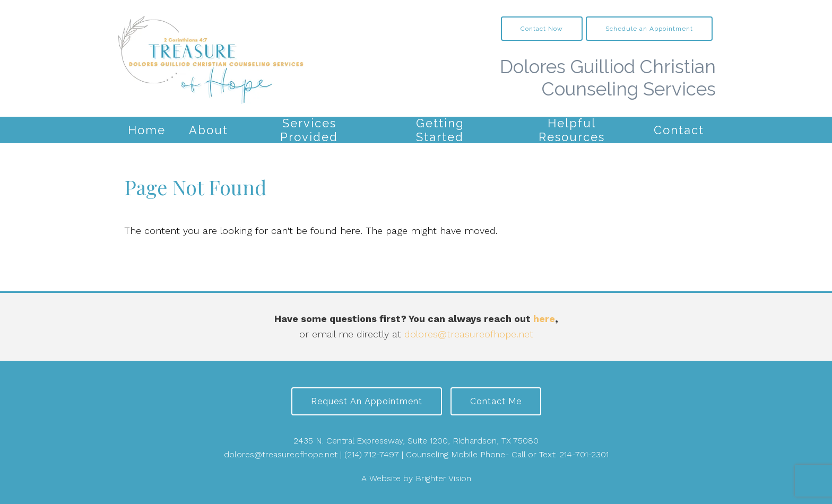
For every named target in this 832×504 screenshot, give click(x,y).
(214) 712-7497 (372, 454)
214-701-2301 (584, 454)
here (544, 319)
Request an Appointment (367, 401)
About (209, 130)
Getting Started (440, 130)
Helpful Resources (572, 130)
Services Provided (309, 130)
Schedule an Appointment (649, 29)
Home (147, 130)
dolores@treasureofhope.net (469, 334)
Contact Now (542, 29)
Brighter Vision (443, 478)
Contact (679, 130)
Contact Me (496, 401)
